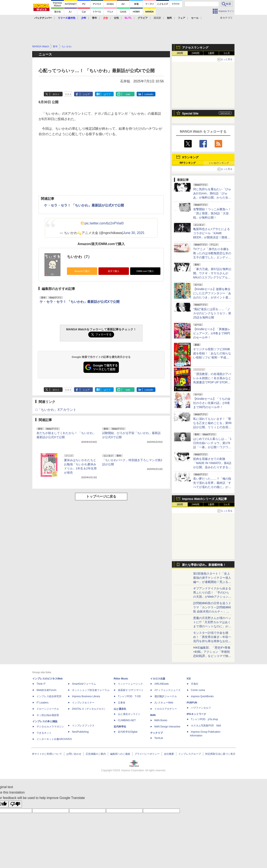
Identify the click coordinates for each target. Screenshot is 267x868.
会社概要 (169, 754)
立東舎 (122, 703)
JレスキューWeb (164, 703)
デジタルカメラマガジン (50, 727)
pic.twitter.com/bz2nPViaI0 (104, 223)
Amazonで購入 (82, 271)
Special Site (190, 113)
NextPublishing (80, 732)
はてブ (107, 94)
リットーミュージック (130, 684)
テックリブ (156, 733)
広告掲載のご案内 (96, 754)
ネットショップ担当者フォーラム (91, 690)
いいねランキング (219, 163)
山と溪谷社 (120, 709)
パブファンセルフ (201, 708)
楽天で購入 (114, 271)
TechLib (159, 738)
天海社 (195, 684)
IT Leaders (42, 703)
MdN (153, 715)
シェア (86, 94)
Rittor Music (121, 679)
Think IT (41, 684)
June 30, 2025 (134, 233)
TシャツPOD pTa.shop (204, 719)
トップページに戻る (101, 496)
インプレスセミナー (83, 703)
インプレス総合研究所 (49, 696)
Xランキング (190, 157)
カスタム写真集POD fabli (206, 726)
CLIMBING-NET (127, 720)
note (128, 94)
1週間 (211, 53)
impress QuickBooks (202, 696)
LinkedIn (149, 94)
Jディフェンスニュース (168, 690)
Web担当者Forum (46, 690)
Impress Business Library (86, 696)
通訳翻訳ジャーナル (166, 696)
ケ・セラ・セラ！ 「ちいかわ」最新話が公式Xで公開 (84, 205)
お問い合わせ (74, 754)
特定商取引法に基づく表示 (220, 754)
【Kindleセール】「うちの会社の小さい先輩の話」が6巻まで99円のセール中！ (212, 403)
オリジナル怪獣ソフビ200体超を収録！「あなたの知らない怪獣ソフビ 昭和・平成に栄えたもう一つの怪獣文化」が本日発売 (212, 357)
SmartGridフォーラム (84, 684)
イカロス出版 (158, 679)
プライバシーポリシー (147, 754)
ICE (189, 679)
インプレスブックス (83, 726)
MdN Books (161, 720)
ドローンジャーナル (48, 709)
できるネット (44, 733)
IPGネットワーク (196, 714)
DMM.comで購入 (145, 271)
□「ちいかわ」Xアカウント (56, 410)
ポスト (56, 94)
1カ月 (227, 53)
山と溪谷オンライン (129, 714)
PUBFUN (192, 703)
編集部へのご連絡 (120, 754)
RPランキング (188, 163)
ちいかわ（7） (79, 257)
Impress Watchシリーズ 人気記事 (205, 499)
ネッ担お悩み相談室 (48, 715)
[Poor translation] (15, 804)
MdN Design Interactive (167, 727)
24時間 (195, 53)
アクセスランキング (195, 48)
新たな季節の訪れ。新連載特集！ (204, 565)
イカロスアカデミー (166, 709)
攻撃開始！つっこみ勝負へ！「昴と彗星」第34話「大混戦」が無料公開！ (212, 213)
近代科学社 (120, 727)
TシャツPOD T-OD (129, 696)
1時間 (180, 53)
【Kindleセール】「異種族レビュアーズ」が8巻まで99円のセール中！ (212, 333)
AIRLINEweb (162, 684)
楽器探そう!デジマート (131, 690)
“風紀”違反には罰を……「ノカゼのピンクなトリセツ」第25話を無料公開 (212, 313)
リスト (68, 94)
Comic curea (198, 690)
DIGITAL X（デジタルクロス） (89, 709)
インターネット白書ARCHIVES (54, 739)
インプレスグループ (190, 754)
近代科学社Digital (128, 732)
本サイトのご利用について (47, 754)
